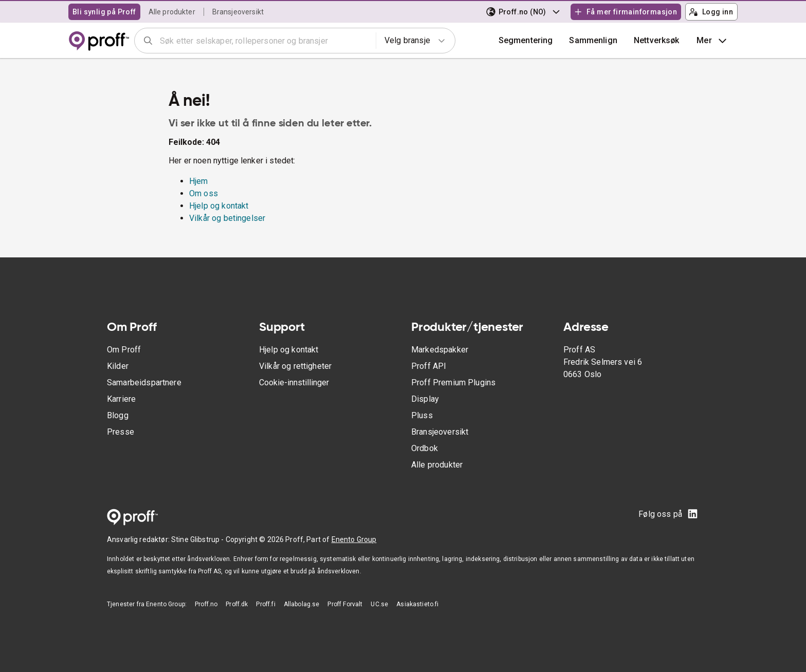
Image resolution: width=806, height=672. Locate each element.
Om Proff (124, 350)
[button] (593, 41)
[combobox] (264, 41)
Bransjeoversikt (238, 12)
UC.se (379, 604)
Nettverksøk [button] (657, 40)
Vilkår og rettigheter (295, 366)
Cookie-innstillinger (294, 382)
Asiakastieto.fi (417, 604)
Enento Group (354, 539)
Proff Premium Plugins (453, 382)
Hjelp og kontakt (219, 206)
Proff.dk (237, 604)
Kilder (118, 366)
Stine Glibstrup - (198, 539)
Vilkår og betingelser (227, 218)
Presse (121, 432)
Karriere (121, 399)
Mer (713, 41)
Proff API (429, 366)
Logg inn (711, 12)
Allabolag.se (302, 604)
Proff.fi (265, 604)
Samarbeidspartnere (144, 382)
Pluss (422, 415)
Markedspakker (440, 350)
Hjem (199, 181)
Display (425, 399)
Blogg (118, 415)
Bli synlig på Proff (104, 12)
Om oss (204, 193)
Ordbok (425, 448)
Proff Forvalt (345, 604)
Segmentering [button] (526, 40)
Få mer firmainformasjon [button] (626, 12)
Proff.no (206, 604)
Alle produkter (172, 12)
